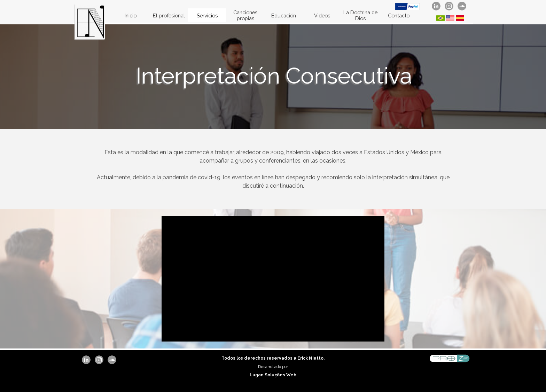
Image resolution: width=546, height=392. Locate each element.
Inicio (131, 15)
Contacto (399, 15)
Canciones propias (245, 15)
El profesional (169, 15)
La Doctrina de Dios (360, 15)
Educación (284, 15)
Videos (322, 15)
